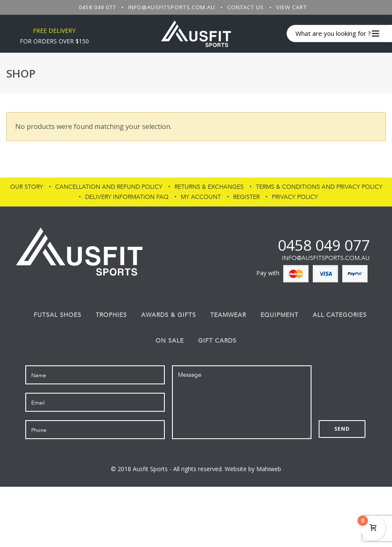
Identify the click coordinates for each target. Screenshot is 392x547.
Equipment (279, 315)
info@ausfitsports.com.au (172, 7)
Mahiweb (269, 469)
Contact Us (246, 7)
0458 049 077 (97, 7)
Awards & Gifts (169, 315)
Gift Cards (217, 341)
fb (256, 245)
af (271, 245)
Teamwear (228, 315)
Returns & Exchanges (209, 187)
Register (246, 197)
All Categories (340, 315)
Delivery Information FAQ (127, 197)
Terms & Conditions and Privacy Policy (319, 187)
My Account (201, 197)
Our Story (27, 187)
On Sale (170, 341)
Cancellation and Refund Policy (109, 187)
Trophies (111, 315)
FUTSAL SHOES (58, 315)
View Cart (291, 7)
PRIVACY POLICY (295, 197)
